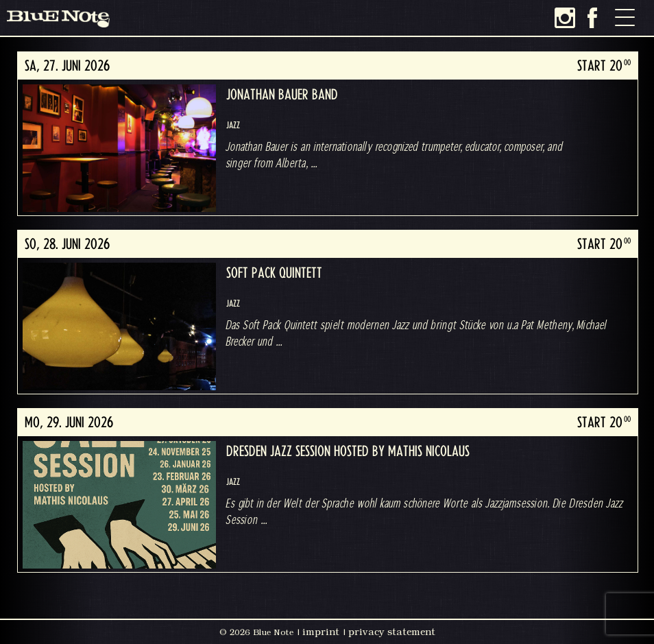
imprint (321, 632)
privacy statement (392, 632)
